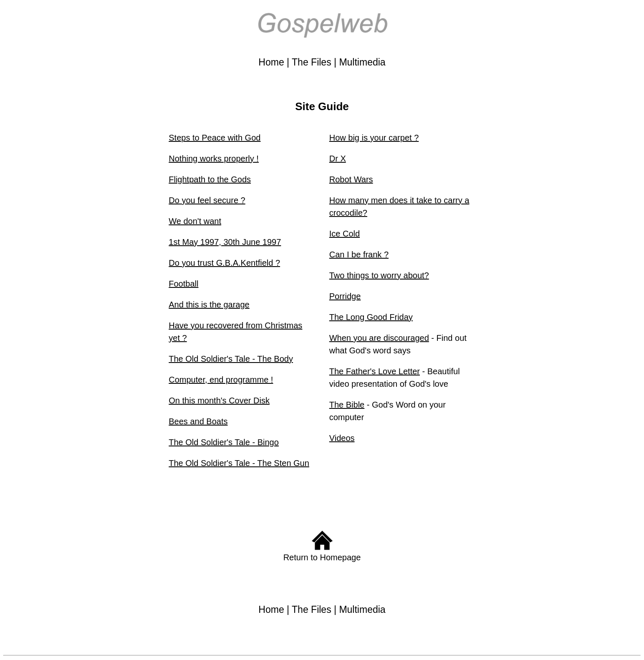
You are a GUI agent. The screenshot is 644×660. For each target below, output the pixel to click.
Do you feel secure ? (207, 200)
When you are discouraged (379, 338)
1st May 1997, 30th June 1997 (225, 242)
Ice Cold (345, 234)
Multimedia (362, 62)
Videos (342, 438)
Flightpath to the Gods (210, 179)
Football (183, 284)
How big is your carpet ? (374, 138)
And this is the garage (209, 305)
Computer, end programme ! (221, 380)
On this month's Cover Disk (219, 401)
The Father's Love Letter (375, 371)
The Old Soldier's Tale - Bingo (224, 442)
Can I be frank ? (359, 254)
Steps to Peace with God (215, 138)
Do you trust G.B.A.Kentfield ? (224, 263)
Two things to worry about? (379, 275)
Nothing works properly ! (214, 159)
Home (271, 62)
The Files (312, 62)
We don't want (195, 221)
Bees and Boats (198, 421)
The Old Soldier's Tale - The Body (231, 359)
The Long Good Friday (371, 317)
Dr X (338, 159)
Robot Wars (351, 179)
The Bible (347, 405)
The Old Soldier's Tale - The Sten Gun (239, 463)
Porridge (345, 296)
